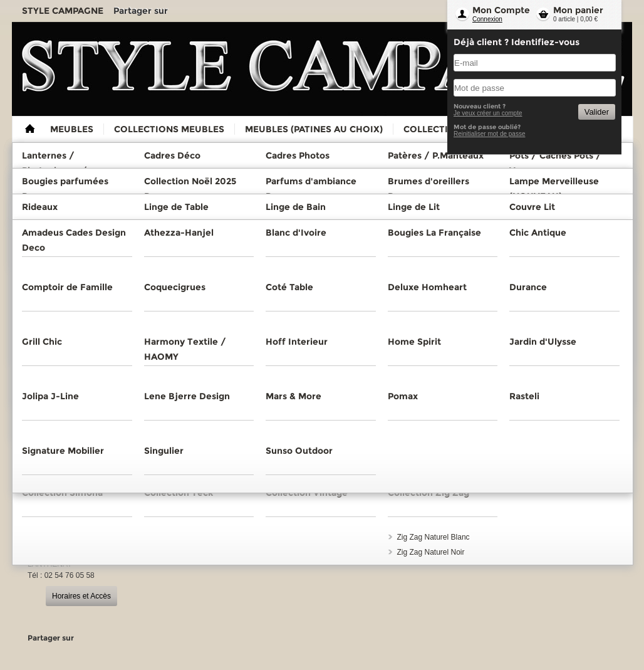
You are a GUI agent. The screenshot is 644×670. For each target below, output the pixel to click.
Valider (597, 112)
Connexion (487, 19)
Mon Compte (501, 10)
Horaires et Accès (81, 596)
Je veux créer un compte (488, 113)
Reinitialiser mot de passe (490, 134)
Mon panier (578, 10)
